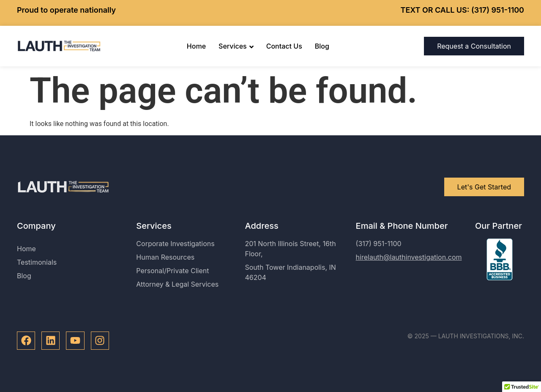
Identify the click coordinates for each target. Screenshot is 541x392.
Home (196, 46)
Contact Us (284, 46)
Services (236, 46)
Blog (322, 46)
